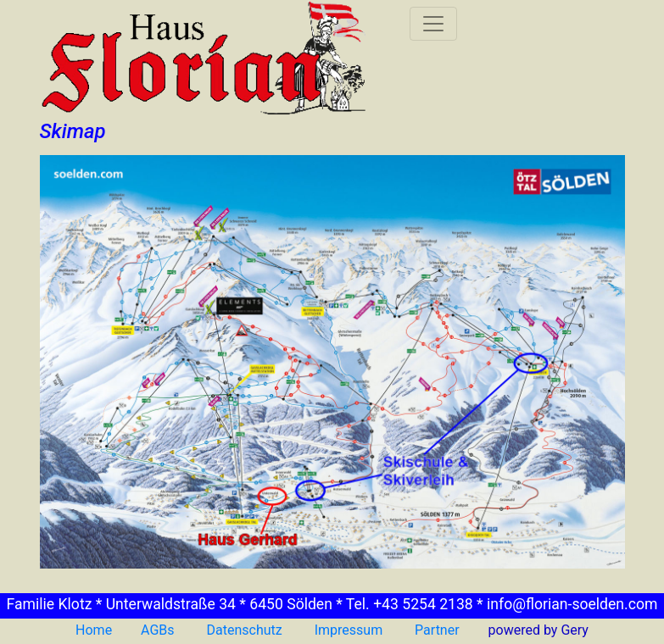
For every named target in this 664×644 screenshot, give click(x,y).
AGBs (157, 630)
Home (94, 630)
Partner (435, 630)
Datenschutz (245, 630)
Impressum (349, 630)
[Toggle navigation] (433, 24)
